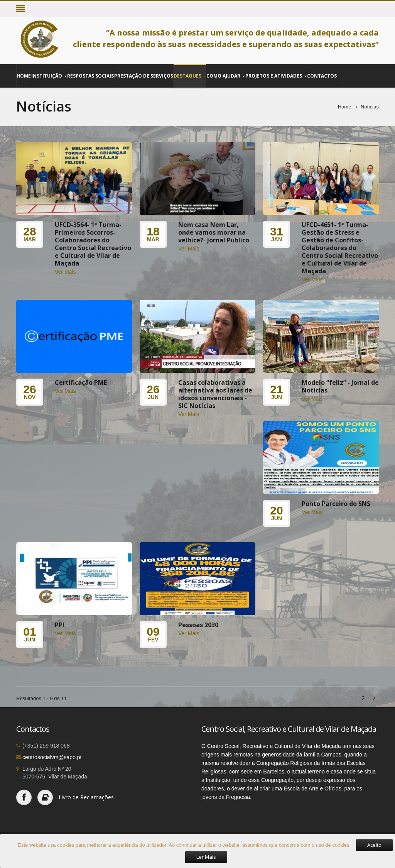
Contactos (322, 76)
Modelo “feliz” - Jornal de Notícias (340, 386)
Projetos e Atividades (276, 76)
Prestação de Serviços (144, 76)
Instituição (49, 76)
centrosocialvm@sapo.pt (52, 757)
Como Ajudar (226, 76)
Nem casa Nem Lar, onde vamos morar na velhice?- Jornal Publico (214, 232)
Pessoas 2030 (198, 625)
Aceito (374, 845)
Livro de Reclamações (86, 797)
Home (24, 76)
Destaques (190, 76)
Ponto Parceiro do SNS (336, 504)
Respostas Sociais (90, 76)
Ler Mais (206, 857)
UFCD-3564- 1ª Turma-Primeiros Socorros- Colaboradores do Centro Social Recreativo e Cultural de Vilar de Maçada (93, 244)
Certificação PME (81, 382)
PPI (60, 625)
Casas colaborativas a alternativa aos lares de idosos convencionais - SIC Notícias (215, 394)
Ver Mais (65, 272)
